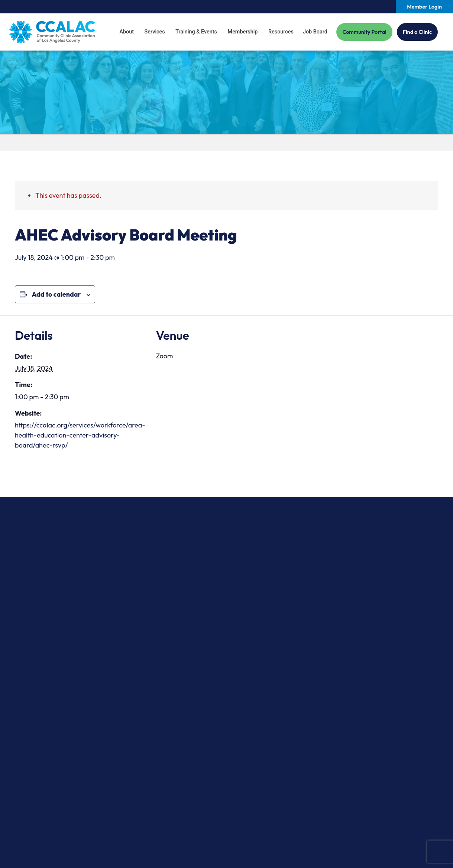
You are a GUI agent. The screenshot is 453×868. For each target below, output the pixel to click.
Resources (281, 32)
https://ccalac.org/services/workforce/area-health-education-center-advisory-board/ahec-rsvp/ (80, 435)
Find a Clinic (417, 32)
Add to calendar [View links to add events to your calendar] (56, 294)
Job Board (315, 32)
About (127, 32)
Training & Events (196, 32)
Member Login (424, 7)
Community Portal (364, 32)
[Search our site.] (390, 7)
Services (155, 32)
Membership (243, 32)
